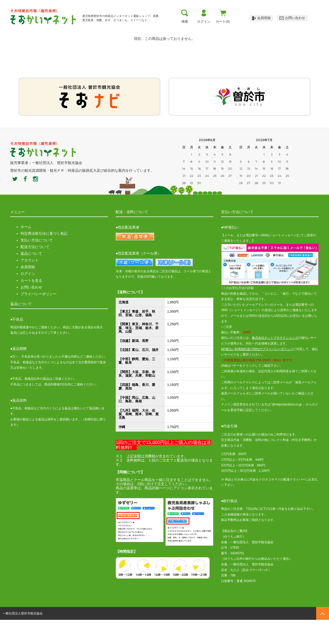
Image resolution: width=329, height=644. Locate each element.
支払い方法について (37, 264)
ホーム (26, 251)
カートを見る (31, 304)
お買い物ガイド (159, 30)
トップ (27, 30)
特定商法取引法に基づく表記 (44, 258)
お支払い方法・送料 (115, 30)
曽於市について (71, 30)
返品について (31, 278)
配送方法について (35, 271)
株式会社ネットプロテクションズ (275, 362)
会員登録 (28, 291)
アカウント (30, 284)
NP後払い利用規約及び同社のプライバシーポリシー (257, 373)
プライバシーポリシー (39, 318)
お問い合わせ (31, 311)
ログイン (28, 298)
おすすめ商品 (203, 30)
